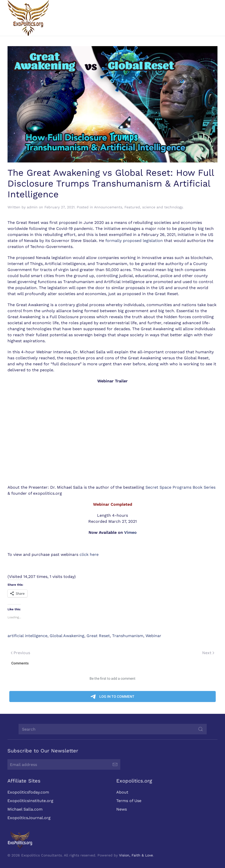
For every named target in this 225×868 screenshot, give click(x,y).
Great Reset (98, 636)
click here (89, 554)
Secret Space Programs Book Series (180, 487)
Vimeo (130, 532)
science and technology (162, 207)
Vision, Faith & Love (136, 855)
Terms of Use (128, 801)
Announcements (108, 207)
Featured (132, 207)
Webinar (153, 636)
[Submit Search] (200, 729)
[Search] (112, 729)
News (121, 809)
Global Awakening (67, 636)
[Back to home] (28, 18)
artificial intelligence (27, 636)
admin (32, 207)
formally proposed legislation (134, 241)
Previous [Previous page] (20, 653)
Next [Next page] (208, 653)
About (122, 792)
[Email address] (63, 764)
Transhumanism (128, 636)
